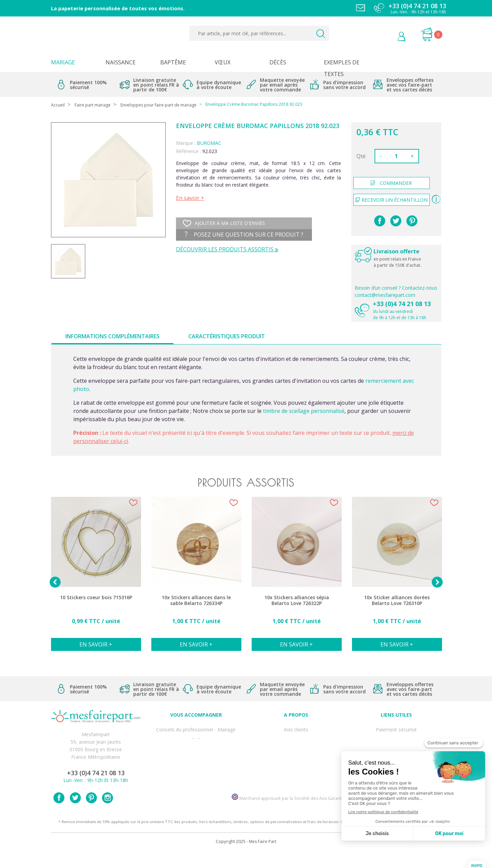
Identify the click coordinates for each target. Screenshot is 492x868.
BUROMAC (209, 143)
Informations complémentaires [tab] (112, 336)
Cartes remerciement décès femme (196, 781)
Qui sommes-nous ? (296, 736)
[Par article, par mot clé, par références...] (259, 33)
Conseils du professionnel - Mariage (196, 728)
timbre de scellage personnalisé (304, 411)
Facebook (59, 814)
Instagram (108, 814)
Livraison (396, 743)
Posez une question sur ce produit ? (244, 235)
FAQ (196, 736)
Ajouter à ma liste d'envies (224, 223)
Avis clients (296, 728)
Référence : (188, 151)
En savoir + (190, 198)
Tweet (396, 221)
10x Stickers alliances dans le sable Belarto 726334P (196, 600)
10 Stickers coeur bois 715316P (96, 597)
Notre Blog (296, 773)
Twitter (75, 814)
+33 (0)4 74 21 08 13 (402, 304)
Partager (380, 221)
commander (391, 183)
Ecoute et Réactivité (296, 758)
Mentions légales (396, 736)
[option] (96, 578)
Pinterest (412, 221)
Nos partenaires (296, 766)
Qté (361, 156)
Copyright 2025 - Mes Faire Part (246, 857)
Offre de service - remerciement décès (196, 751)
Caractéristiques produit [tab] (227, 336)
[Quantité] (396, 156)
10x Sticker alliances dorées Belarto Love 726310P (397, 600)
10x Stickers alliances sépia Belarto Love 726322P (297, 600)
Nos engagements (296, 751)
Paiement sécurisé (396, 728)
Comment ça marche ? (296, 743)
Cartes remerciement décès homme (196, 773)
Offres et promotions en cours (196, 743)
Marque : (186, 143)
